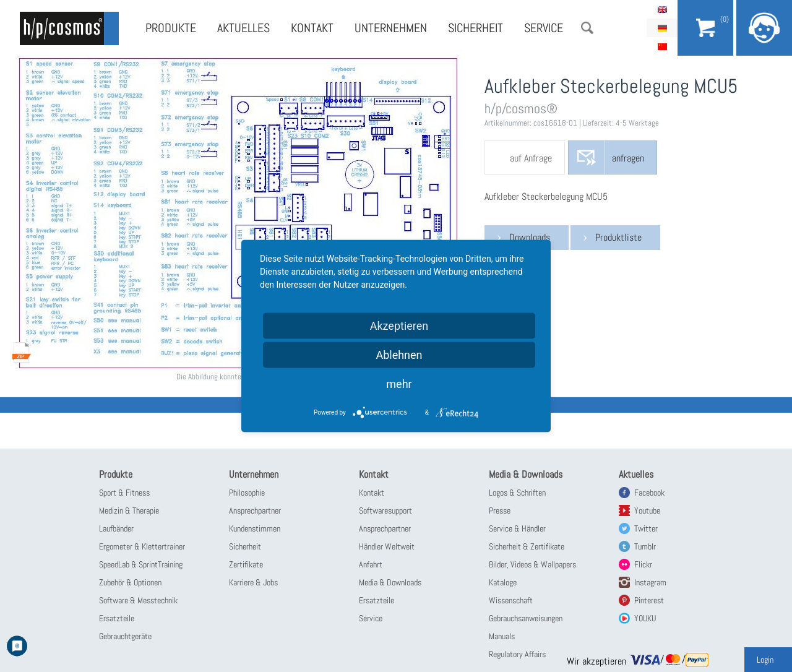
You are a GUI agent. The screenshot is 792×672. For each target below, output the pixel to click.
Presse (500, 510)
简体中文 (662, 46)
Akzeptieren (399, 326)
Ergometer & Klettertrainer (142, 546)
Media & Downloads (390, 582)
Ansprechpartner (255, 510)
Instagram (650, 582)
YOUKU (645, 618)
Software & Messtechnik (138, 600)
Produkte (171, 28)
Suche (587, 28)
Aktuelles (243, 28)
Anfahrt (371, 564)
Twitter (646, 528)
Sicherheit (476, 28)
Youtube (647, 510)
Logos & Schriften (517, 493)
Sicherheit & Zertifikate (527, 546)
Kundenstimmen (255, 528)
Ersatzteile (117, 618)
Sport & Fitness (124, 493)
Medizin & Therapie (129, 510)
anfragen (628, 158)
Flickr (643, 564)
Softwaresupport (385, 510)
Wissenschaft (511, 600)
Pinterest (649, 600)
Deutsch (662, 28)
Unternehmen (391, 28)
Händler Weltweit (387, 546)
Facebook (649, 493)
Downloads (530, 237)
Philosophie (247, 493)
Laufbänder (116, 528)
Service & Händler (517, 528)
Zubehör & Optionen (130, 582)
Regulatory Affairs (517, 654)
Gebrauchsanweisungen (526, 618)
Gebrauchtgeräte (125, 636)
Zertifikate (246, 564)
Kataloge (503, 582)
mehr (399, 384)
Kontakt (312, 28)
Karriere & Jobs (253, 582)
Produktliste (618, 237)
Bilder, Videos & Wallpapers (532, 564)
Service (544, 28)
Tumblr (645, 546)
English (662, 9)
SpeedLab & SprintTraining (141, 564)
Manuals (502, 636)
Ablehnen (399, 355)
